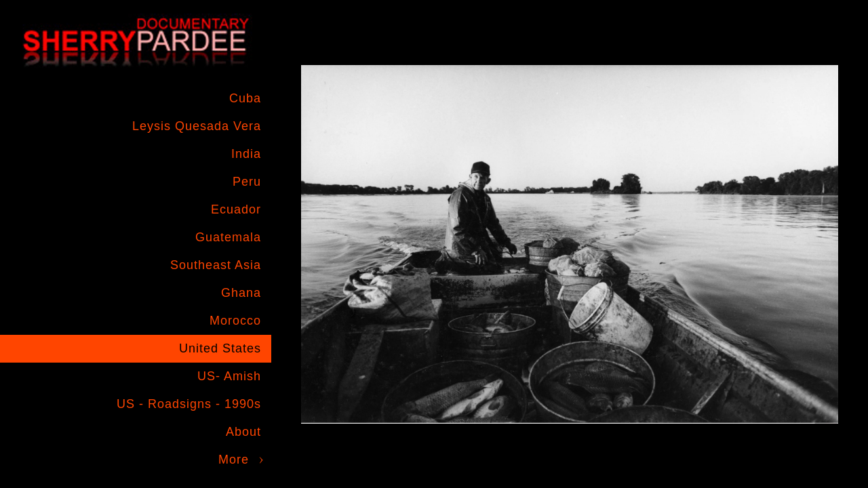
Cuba (245, 98)
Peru (247, 182)
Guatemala (228, 237)
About (243, 432)
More (234, 460)
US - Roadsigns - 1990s (189, 404)
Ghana (241, 293)
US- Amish (229, 376)
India (246, 154)
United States (220, 348)
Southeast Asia (216, 265)
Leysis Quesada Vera (197, 126)
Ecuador (236, 209)
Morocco (235, 321)
